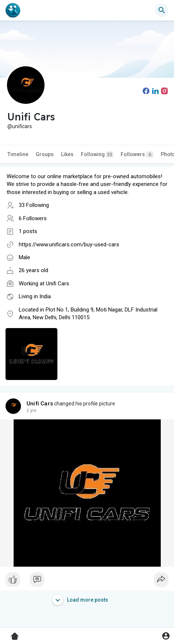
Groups (45, 154)
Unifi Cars (58, 284)
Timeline (18, 154)
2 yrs (31, 411)
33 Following (34, 205)
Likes (67, 154)
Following (97, 154)
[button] (162, 10)
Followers (137, 154)
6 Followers (33, 218)
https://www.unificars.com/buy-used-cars (69, 244)
